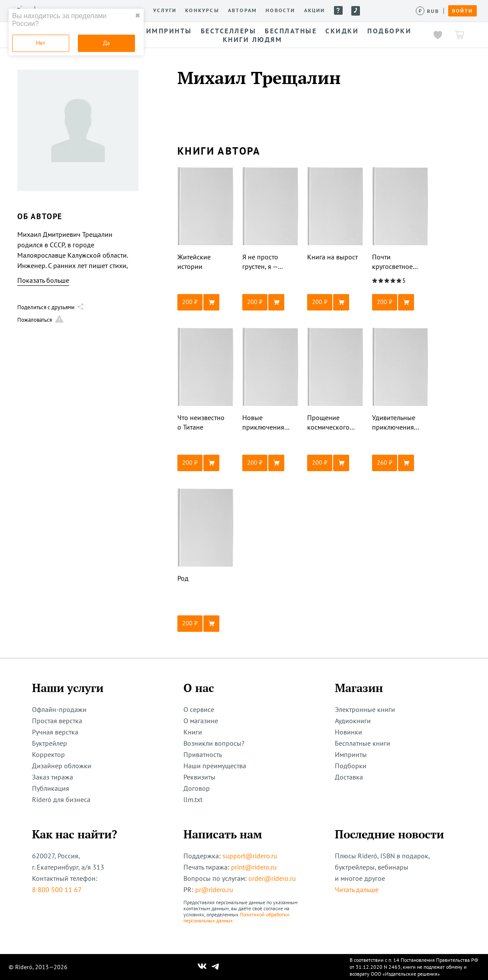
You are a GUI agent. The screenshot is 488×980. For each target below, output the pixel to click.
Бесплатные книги (363, 743)
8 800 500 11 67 (57, 889)
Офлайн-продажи (59, 709)
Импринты (351, 754)
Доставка (349, 777)
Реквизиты (199, 777)
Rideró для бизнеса (61, 799)
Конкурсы (202, 10)
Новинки (348, 732)
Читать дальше (357, 889)
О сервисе (199, 709)
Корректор (48, 754)
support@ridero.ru (250, 856)
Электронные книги (365, 709)
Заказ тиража (53, 777)
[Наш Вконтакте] (202, 967)
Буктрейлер (50, 743)
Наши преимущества (215, 766)
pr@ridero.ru (214, 889)
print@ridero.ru (254, 867)
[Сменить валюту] (428, 11)
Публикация (51, 788)
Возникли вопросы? (214, 743)
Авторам (242, 10)
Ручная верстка (55, 732)
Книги (193, 732)
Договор (197, 788)
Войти (462, 11)
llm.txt (193, 799)
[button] (205, 302)
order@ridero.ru (272, 878)
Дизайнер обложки (62, 766)
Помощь (338, 10)
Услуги (165, 10)
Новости (280, 10)
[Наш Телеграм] (215, 967)
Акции (315, 10)
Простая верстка (57, 721)
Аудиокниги (353, 721)
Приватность (203, 754)
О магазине (201, 721)
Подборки (351, 766)
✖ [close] (138, 16)
